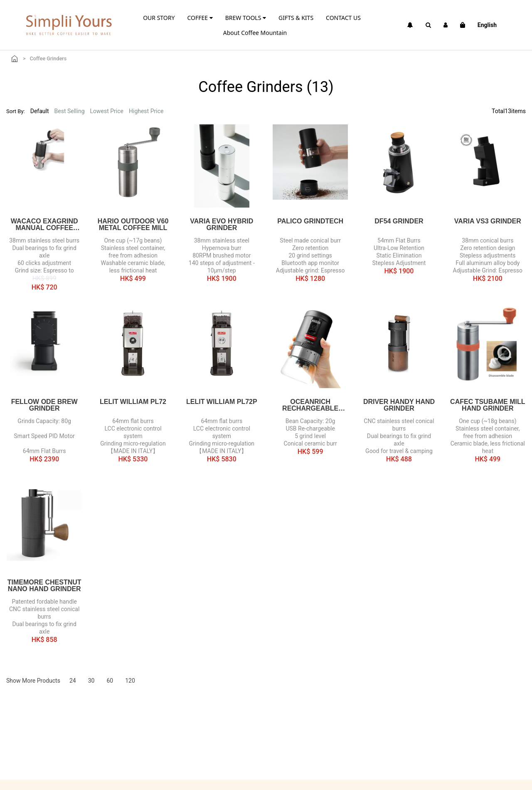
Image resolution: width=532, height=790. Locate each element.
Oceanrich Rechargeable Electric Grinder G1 (310, 405)
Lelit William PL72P (222, 402)
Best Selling (70, 111)
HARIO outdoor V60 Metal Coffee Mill (133, 225)
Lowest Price (107, 111)
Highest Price (146, 111)
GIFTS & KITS (296, 18)
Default (40, 111)
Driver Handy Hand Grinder (399, 405)
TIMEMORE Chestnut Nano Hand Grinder (44, 586)
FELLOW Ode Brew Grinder (44, 405)
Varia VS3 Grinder (488, 221)
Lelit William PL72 (133, 402)
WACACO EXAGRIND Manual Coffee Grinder (44, 225)
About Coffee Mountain (255, 33)
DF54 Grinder (399, 221)
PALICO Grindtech (310, 221)
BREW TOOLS (246, 18)
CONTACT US (343, 18)
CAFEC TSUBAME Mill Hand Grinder (488, 405)
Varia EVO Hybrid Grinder (222, 225)
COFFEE (200, 18)
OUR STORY (159, 18)
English (487, 25)
